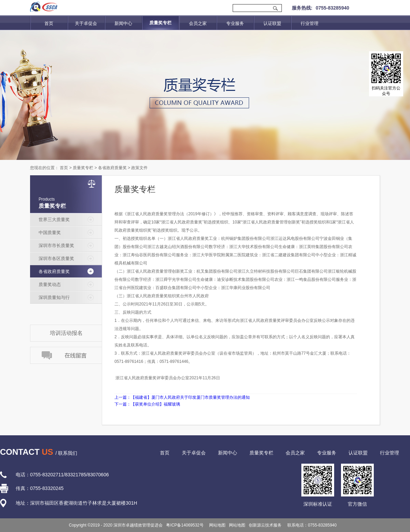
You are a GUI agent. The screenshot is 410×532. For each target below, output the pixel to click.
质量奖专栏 (83, 168)
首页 (49, 23)
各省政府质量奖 (112, 168)
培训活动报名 (66, 333)
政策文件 (139, 168)
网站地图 (216, 525)
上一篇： (182, 397)
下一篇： (147, 404)
